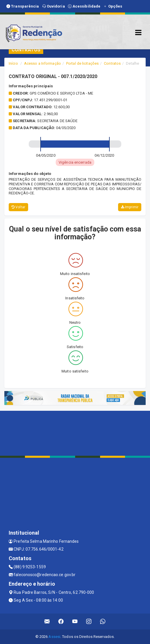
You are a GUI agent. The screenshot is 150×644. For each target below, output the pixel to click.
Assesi (54, 637)
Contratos (112, 63)
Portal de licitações (82, 63)
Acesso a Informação (43, 63)
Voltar (18, 207)
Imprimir (130, 207)
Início (13, 63)
